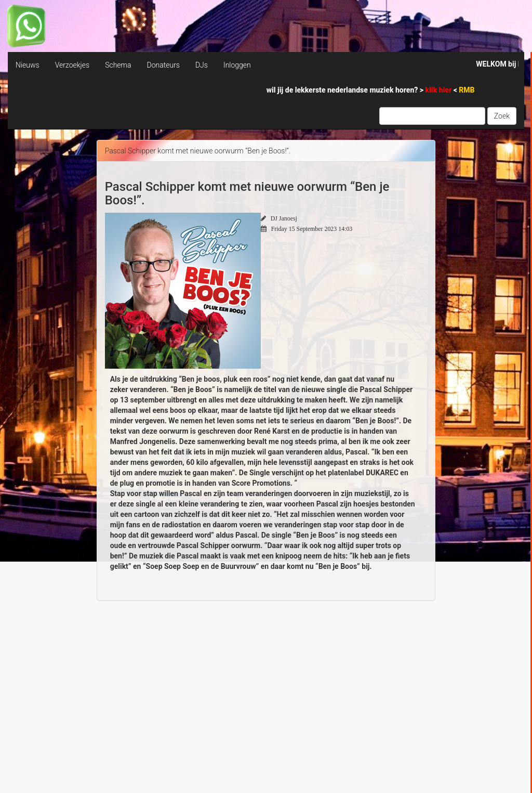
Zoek (502, 116)
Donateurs (163, 65)
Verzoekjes (72, 65)
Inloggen (237, 65)
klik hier (440, 90)
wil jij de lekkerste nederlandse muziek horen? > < (371, 90)
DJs (202, 65)
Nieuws (28, 65)
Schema (118, 65)
